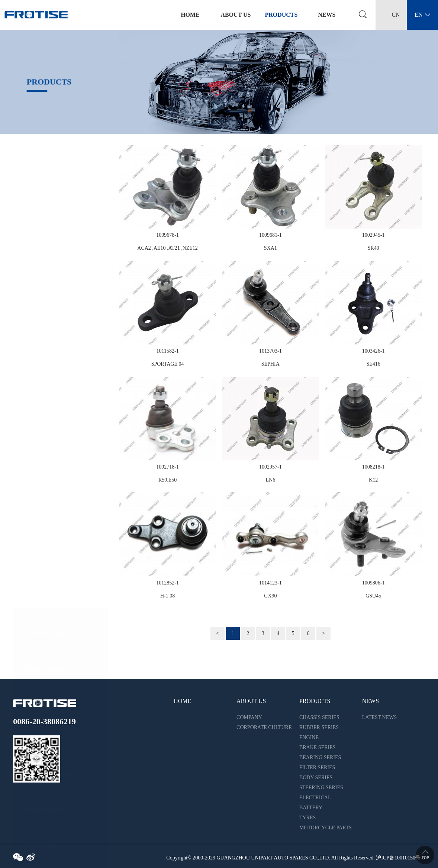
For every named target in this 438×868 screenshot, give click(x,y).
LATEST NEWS (379, 717)
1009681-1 (270, 235)
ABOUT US (236, 15)
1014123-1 (270, 583)
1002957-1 (270, 467)
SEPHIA (270, 364)
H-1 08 (168, 596)
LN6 (271, 480)
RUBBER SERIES (45, 226)
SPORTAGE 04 (168, 364)
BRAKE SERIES (44, 297)
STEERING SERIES (48, 439)
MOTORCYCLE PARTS (53, 580)
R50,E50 (168, 480)
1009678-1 (168, 235)
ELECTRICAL (41, 474)
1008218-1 (373, 467)
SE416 (373, 364)
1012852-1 (168, 583)
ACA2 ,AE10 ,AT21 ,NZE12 (168, 248)
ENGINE (34, 262)
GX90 (270, 596)
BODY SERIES (42, 403)
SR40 (373, 248)
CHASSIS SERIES (46, 191)
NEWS (327, 15)
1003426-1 (373, 351)
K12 (373, 480)
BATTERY (36, 510)
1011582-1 (167, 351)
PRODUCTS (281, 15)
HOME (182, 701)
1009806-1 (373, 583)
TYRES (32, 545)
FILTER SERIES (43, 368)
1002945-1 (373, 235)
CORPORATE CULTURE (264, 727)
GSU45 (373, 596)
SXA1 (270, 248)
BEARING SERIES (46, 333)
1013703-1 (270, 351)
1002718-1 (168, 467)
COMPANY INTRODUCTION (256, 718)
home (190, 15)
